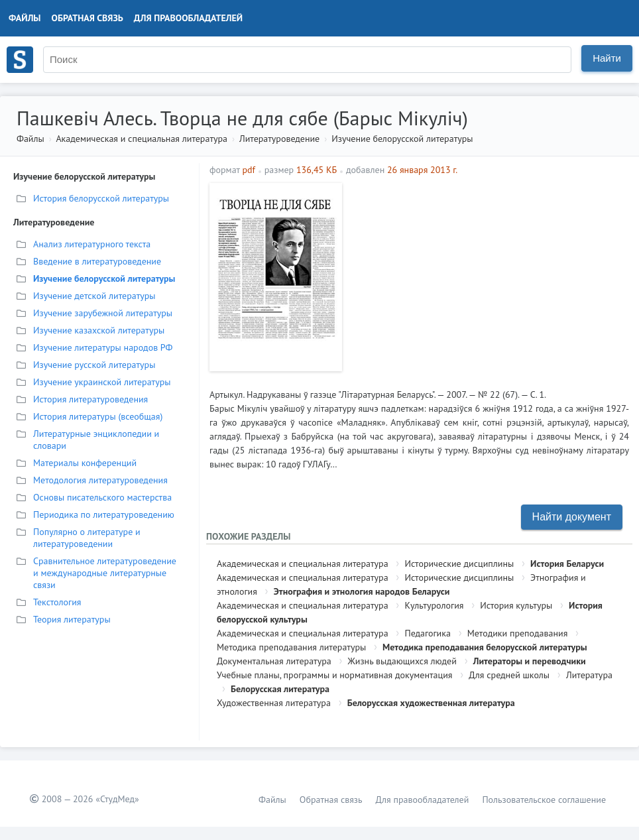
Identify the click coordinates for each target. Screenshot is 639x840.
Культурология (434, 605)
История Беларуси (567, 564)
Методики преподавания (518, 633)
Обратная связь (87, 18)
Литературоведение (279, 139)
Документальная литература (274, 661)
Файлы (25, 18)
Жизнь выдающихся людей (402, 661)
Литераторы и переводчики (530, 661)
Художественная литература (274, 703)
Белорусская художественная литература (431, 703)
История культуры (516, 605)
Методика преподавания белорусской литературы (485, 647)
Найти (607, 58)
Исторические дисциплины (459, 564)
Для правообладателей (188, 18)
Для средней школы (509, 675)
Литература (589, 675)
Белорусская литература (280, 689)
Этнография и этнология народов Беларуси (362, 591)
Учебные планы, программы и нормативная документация (334, 675)
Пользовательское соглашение (544, 800)
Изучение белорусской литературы (402, 139)
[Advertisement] (489, 276)
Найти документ (572, 517)
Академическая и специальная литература (142, 139)
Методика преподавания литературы (291, 647)
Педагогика (427, 633)
